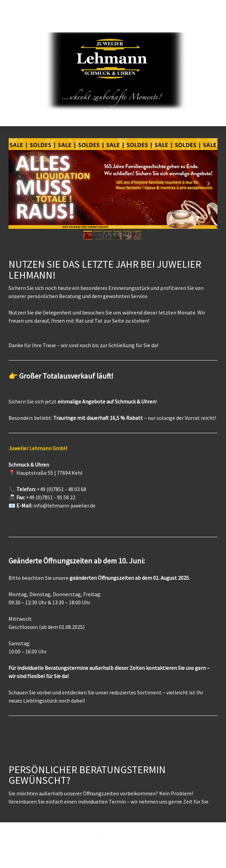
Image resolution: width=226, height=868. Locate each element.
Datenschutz (41, 837)
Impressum (17, 837)
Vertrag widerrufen (111, 837)
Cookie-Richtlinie (72, 837)
